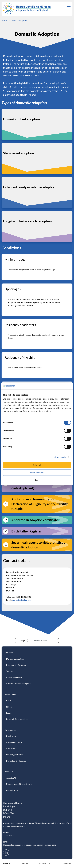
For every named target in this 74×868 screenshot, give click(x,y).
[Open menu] (69, 8)
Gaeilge (21, 640)
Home (4, 20)
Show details (60, 457)
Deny (37, 480)
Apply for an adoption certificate (35, 520)
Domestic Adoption (18, 20)
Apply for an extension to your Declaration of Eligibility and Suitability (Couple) (40, 504)
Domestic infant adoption (21, 119)
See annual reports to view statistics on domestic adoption (39, 545)
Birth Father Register (26, 531)
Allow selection (37, 473)
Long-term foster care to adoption (27, 221)
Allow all (37, 465)
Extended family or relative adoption (29, 187)
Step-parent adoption (18, 153)
